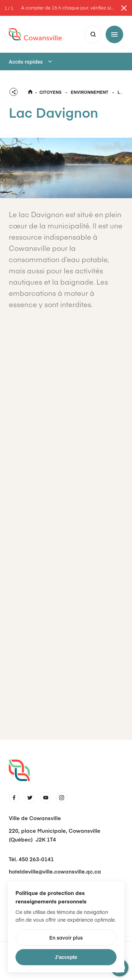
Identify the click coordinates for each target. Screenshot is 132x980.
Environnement (90, 92)
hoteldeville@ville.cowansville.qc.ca (55, 871)
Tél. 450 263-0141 (31, 859)
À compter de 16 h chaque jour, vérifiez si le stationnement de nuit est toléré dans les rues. (68, 8)
